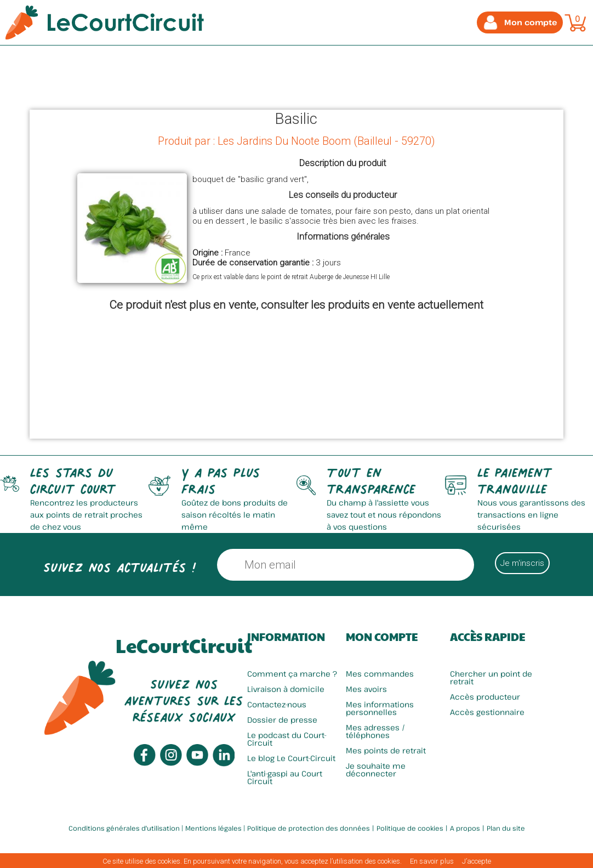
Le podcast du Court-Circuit (287, 739)
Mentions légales (213, 828)
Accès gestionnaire (487, 712)
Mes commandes (380, 674)
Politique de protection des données (309, 828)
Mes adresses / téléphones (375, 731)
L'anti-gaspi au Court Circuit (285, 777)
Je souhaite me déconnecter (376, 770)
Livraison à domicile (286, 689)
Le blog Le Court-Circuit (291, 758)
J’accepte (477, 861)
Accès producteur (485, 697)
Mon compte (382, 637)
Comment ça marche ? (292, 674)
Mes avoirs (366, 689)
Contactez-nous (277, 704)
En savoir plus (432, 861)
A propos (465, 828)
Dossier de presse (282, 720)
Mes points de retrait (386, 750)
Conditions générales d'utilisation (124, 828)
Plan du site (506, 828)
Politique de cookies (410, 828)
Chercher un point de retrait (491, 677)
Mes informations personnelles (380, 708)
